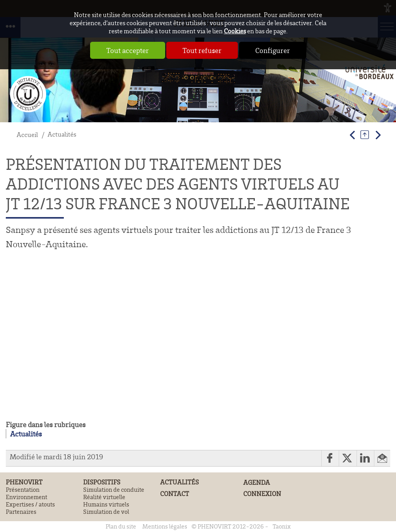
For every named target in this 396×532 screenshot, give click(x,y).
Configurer (273, 50)
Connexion (262, 494)
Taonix (282, 526)
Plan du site (121, 526)
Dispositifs (102, 482)
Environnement (26, 497)
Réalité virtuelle (104, 497)
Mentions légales (165, 526)
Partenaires (21, 512)
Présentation (23, 490)
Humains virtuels (106, 504)
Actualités (62, 134)
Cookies (235, 31)
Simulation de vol (106, 512)
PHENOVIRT (24, 482)
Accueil (27, 134)
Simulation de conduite (114, 490)
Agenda (257, 482)
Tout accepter (128, 50)
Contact (175, 494)
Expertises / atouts (30, 504)
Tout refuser (202, 50)
